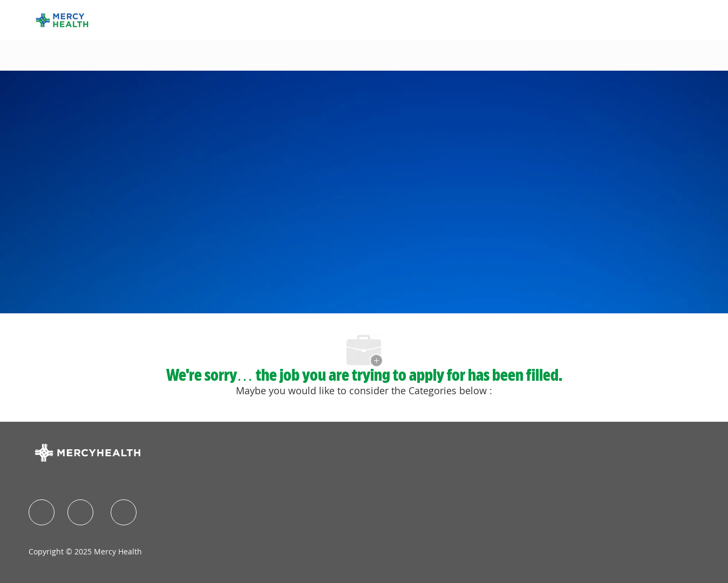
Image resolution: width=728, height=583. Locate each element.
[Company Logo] (62, 19)
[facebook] (42, 512)
